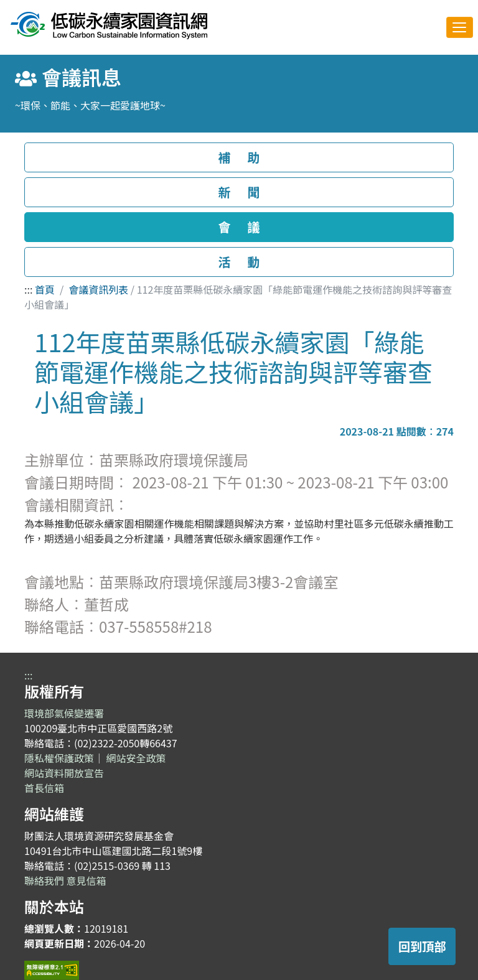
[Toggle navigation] (460, 27)
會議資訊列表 (98, 289)
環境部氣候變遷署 (64, 713)
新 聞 (239, 192)
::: (28, 289)
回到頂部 (422, 946)
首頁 (45, 289)
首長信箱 (44, 788)
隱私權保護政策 (59, 758)
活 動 (239, 262)
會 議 (239, 227)
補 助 (239, 157)
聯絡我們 (44, 880)
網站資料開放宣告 (64, 773)
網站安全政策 (136, 758)
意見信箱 (87, 880)
